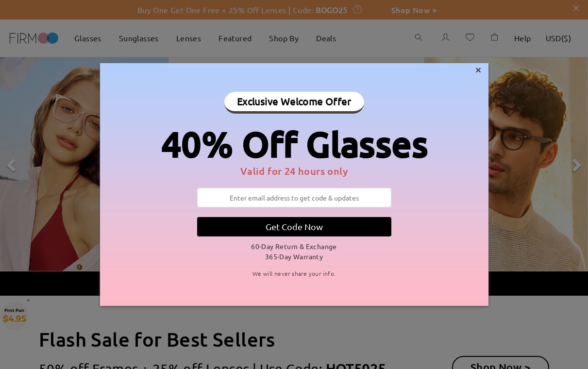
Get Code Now (294, 226)
